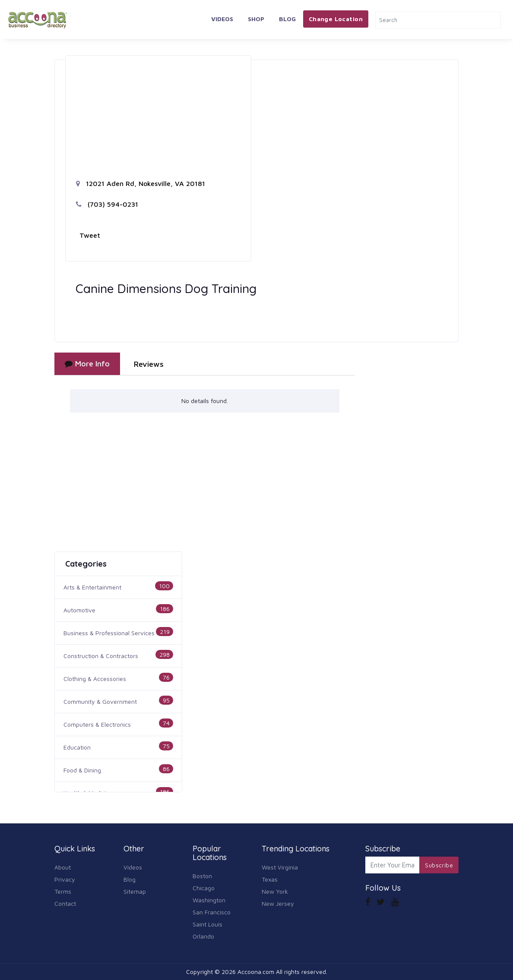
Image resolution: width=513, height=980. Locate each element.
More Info (87, 364)
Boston (202, 876)
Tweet (90, 235)
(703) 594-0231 (107, 204)
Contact (65, 903)
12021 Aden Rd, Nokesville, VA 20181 (141, 183)
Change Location (336, 19)
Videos (222, 19)
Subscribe (439, 865)
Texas (270, 879)
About (63, 867)
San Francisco (212, 912)
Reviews (149, 364)
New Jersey (278, 903)
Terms (63, 891)
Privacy (65, 879)
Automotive (79, 610)
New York (275, 891)
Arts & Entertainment (92, 587)
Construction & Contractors (101, 656)
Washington (209, 900)
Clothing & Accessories (95, 679)
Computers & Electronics (97, 724)
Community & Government (100, 701)
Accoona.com (256, 972)
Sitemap (135, 891)
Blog (287, 19)
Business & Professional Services (109, 633)
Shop (256, 19)
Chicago (204, 888)
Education (77, 747)
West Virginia (280, 867)
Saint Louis (207, 924)
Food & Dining (82, 770)
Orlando (203, 936)
